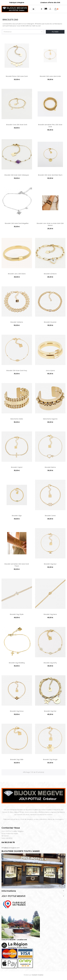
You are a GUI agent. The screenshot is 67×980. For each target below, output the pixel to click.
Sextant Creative (38, 975)
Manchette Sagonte (50, 419)
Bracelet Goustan (50, 322)
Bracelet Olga (17, 516)
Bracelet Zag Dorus (17, 711)
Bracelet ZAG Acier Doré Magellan (17, 223)
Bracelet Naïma (50, 467)
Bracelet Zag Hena (50, 614)
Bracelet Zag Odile (17, 759)
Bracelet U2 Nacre (50, 274)
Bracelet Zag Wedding (17, 663)
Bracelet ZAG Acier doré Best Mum (50, 175)
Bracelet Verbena (17, 322)
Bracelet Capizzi (17, 467)
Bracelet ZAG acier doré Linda (50, 76)
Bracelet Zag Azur (50, 564)
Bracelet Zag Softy (50, 663)
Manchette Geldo (17, 419)
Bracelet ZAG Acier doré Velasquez (17, 175)
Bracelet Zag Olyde (17, 614)
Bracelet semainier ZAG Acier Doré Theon (17, 565)
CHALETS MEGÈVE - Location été (14, 940)
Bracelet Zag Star (50, 711)
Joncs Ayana (50, 371)
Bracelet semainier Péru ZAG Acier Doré (50, 126)
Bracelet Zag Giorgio (50, 759)
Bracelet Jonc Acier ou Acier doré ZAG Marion (50, 224)
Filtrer (55, 32)
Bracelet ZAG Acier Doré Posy (17, 371)
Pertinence (23, 32)
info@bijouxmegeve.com (11, 848)
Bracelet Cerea (50, 516)
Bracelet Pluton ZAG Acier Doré (17, 76)
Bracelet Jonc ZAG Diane (17, 274)
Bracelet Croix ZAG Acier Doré (17, 125)
